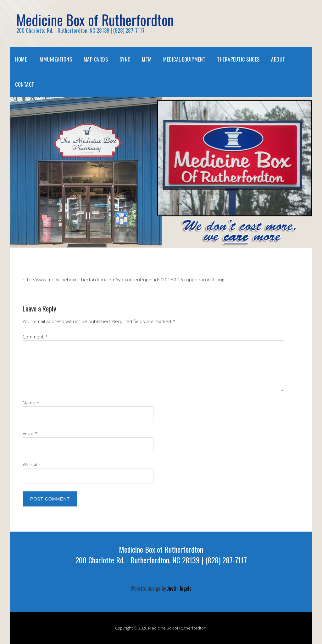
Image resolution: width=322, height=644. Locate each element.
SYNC (125, 59)
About (278, 59)
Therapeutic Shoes (238, 59)
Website (31, 464)
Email (30, 433)
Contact (25, 84)
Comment (35, 337)
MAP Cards (96, 59)
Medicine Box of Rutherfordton (95, 20)
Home (21, 59)
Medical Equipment (184, 59)
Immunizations (55, 59)
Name (31, 403)
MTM (147, 59)
